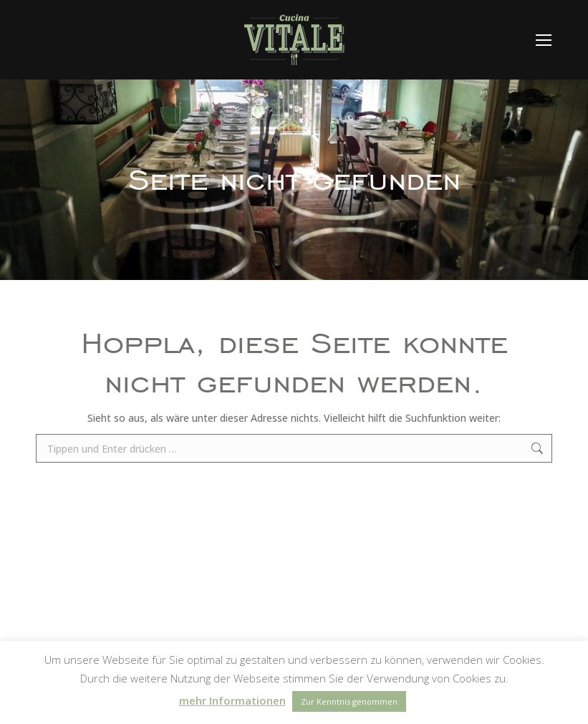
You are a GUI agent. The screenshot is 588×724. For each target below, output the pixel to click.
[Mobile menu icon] (544, 40)
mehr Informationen (232, 700)
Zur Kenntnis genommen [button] (349, 701)
